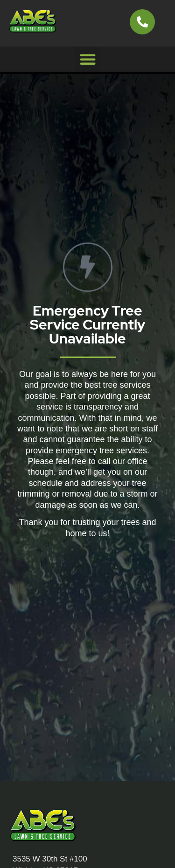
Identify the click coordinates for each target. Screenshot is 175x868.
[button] (88, 59)
